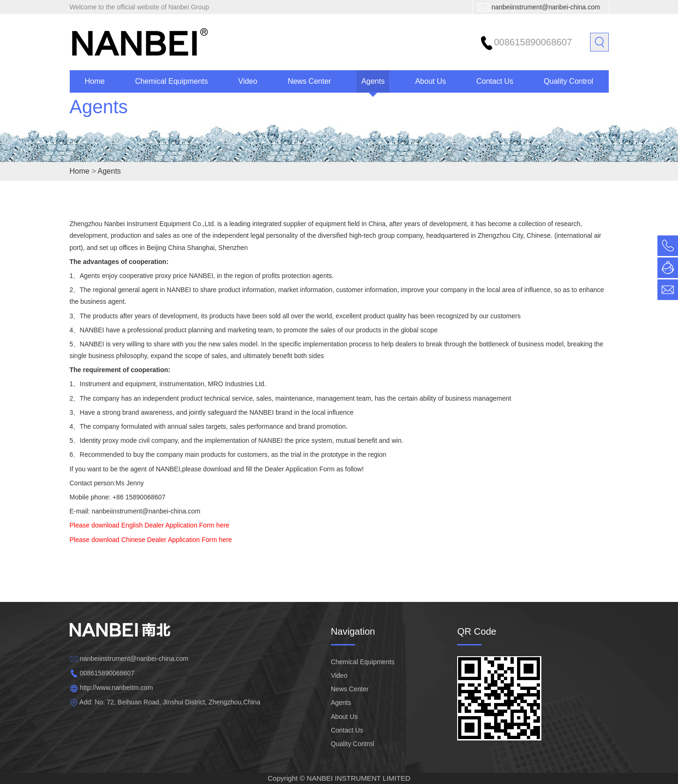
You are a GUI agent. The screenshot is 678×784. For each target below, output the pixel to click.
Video (248, 81)
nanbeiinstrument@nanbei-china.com (546, 7)
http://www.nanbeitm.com (116, 688)
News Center (309, 81)
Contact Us (495, 81)
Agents (373, 81)
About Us (430, 81)
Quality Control (569, 81)
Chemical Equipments (172, 81)
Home (95, 81)
